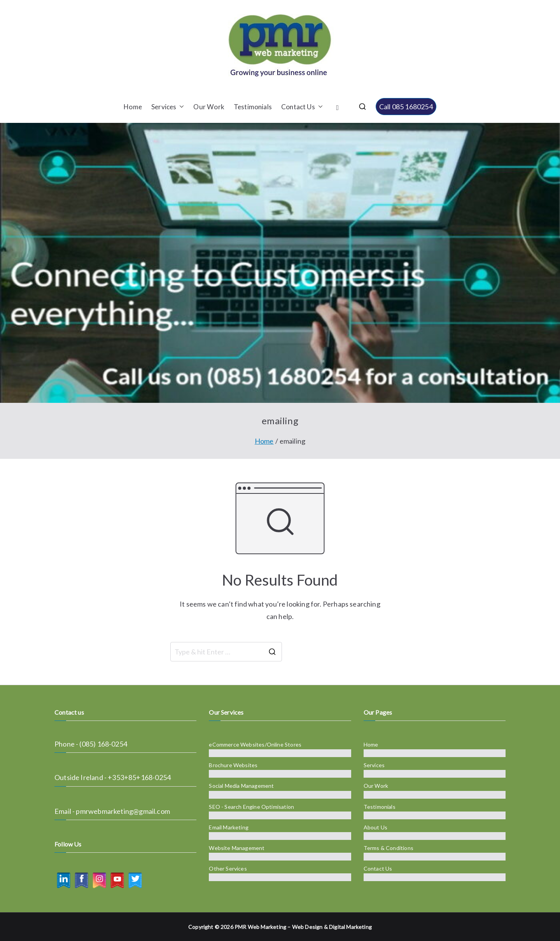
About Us (375, 827)
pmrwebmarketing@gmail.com (123, 811)
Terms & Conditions (388, 848)
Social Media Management (241, 786)
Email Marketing (229, 827)
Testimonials (253, 107)
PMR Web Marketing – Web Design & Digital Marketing (303, 927)
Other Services (228, 868)
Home (133, 107)
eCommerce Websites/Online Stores (255, 744)
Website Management (237, 848)
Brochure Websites (233, 765)
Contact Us (302, 107)
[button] (180, 107)
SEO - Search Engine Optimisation (251, 807)
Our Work (209, 107)
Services (168, 107)
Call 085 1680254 (406, 107)
